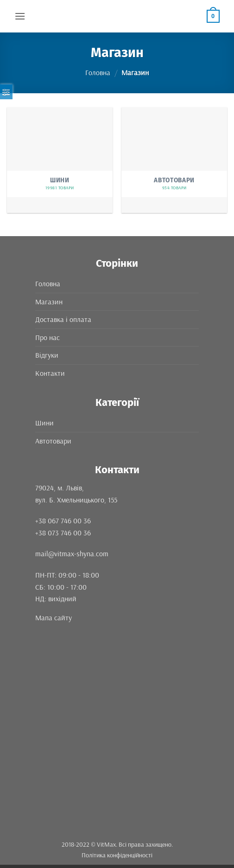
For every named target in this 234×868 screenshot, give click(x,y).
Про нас (47, 337)
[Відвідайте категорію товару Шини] (60, 160)
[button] (20, 16)
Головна (98, 72)
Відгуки (47, 355)
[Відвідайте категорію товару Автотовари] (174, 160)
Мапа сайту (54, 617)
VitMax (106, 844)
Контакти (50, 373)
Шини (44, 423)
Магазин (49, 302)
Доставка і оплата (63, 319)
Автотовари (53, 441)
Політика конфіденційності (117, 855)
